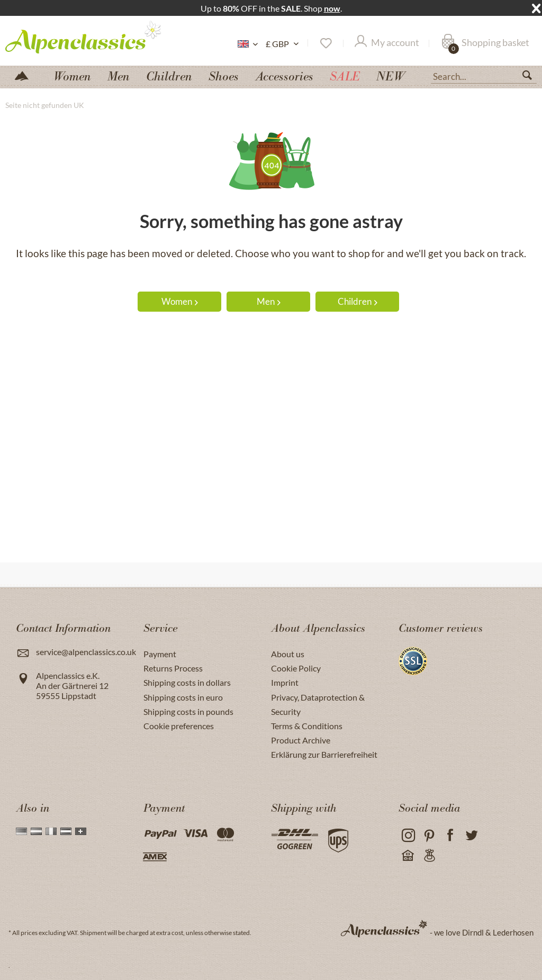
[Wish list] (325, 43)
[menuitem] (484, 75)
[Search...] (484, 76)
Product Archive (301, 740)
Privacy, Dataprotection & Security (318, 704)
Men (269, 301)
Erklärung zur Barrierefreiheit (324, 754)
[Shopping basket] (485, 43)
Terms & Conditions (307, 726)
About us (288, 654)
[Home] (26, 75)
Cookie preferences (179, 726)
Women (180, 301)
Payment (160, 654)
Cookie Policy (296, 668)
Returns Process (173, 668)
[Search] (531, 77)
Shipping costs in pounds (188, 711)
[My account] (387, 43)
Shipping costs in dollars (187, 682)
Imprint (285, 682)
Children (358, 301)
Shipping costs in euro (183, 697)
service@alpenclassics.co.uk (86, 652)
